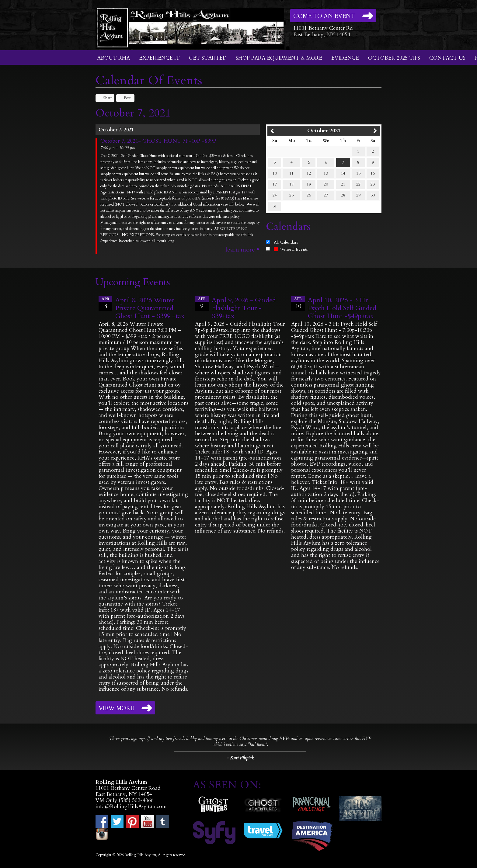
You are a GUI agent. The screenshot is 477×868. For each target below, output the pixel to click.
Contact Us (447, 58)
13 (326, 173)
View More (116, 708)
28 (343, 195)
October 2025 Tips (394, 58)
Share (105, 98)
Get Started (208, 58)
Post (124, 98)
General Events (291, 249)
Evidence (345, 58)
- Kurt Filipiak (240, 758)
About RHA (113, 58)
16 (373, 173)
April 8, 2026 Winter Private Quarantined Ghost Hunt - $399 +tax (150, 308)
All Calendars (286, 242)
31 (275, 206)
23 (373, 184)
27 (326, 195)
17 (275, 184)
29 (358, 195)
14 (343, 173)
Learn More (240, 250)
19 (309, 184)
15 (358, 173)
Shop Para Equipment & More (279, 58)
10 (275, 173)
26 (309, 195)
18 (291, 184)
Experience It (159, 58)
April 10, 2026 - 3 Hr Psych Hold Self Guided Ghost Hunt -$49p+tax (342, 308)
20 (326, 184)
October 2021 (324, 131)
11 (291, 173)
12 (309, 173)
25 (291, 195)
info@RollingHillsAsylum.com (131, 806)
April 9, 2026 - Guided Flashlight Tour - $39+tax (244, 308)
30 (373, 195)
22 (358, 184)
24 (275, 195)
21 (343, 184)
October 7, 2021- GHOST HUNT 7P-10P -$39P (158, 141)
